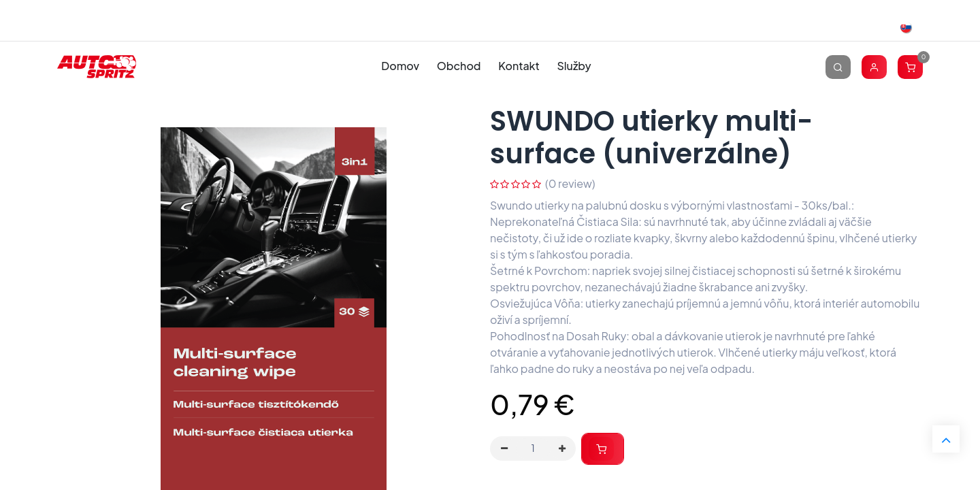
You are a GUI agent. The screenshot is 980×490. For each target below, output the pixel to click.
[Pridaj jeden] (562, 448)
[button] (603, 449)
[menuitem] (401, 66)
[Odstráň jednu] (504, 448)
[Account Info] (874, 66)
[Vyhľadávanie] (838, 66)
